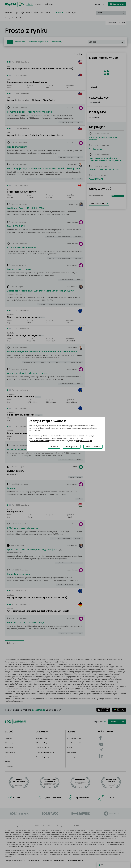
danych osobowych (84, 441)
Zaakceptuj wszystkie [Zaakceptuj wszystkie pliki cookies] (93, 447)
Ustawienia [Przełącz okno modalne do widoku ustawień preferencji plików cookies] (54, 447)
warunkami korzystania (39, 441)
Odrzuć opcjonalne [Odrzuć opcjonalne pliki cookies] (72, 447)
